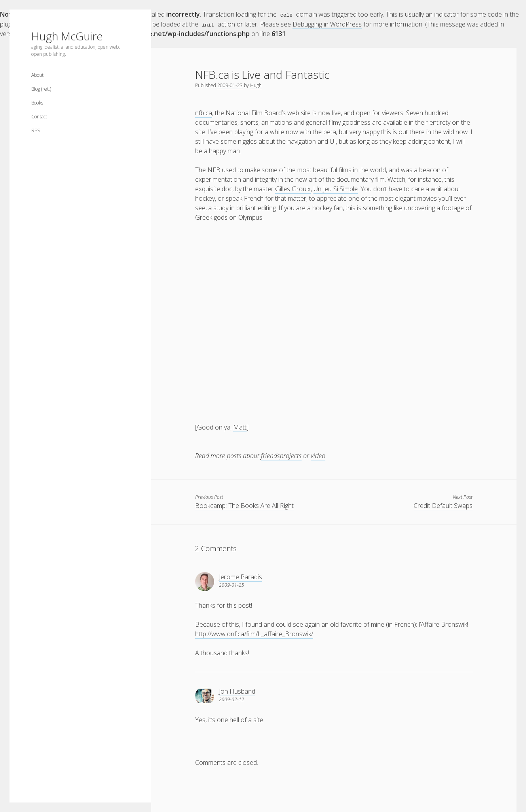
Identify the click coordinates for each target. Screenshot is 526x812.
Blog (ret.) (41, 89)
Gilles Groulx (293, 188)
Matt (240, 427)
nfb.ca (204, 112)
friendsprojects (281, 455)
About (37, 75)
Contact (39, 117)
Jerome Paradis (240, 576)
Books (37, 103)
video (318, 455)
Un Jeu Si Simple (336, 188)
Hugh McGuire (67, 36)
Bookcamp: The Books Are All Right (244, 505)
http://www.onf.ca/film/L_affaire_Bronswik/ (254, 633)
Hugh (256, 85)
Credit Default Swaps (443, 505)
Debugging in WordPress (327, 24)
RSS (36, 130)
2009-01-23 (230, 85)
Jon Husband (237, 691)
